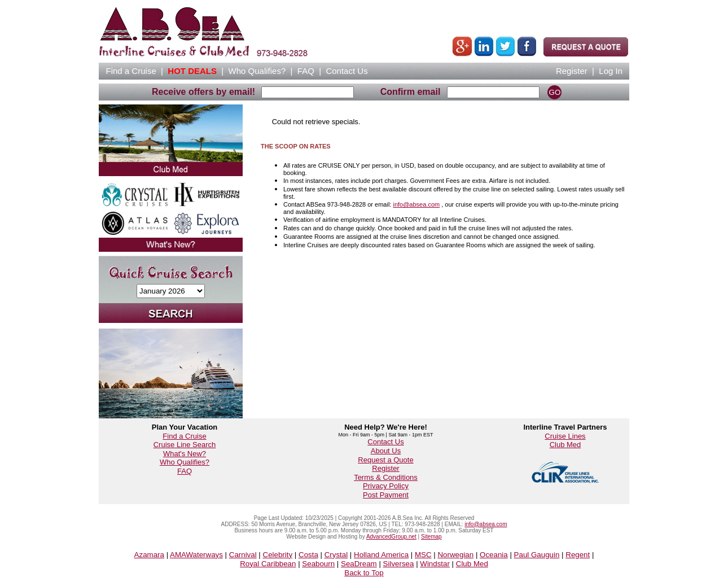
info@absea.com (416, 204)
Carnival (243, 555)
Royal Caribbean (268, 564)
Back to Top (364, 573)
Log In (611, 71)
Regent (578, 555)
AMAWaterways (196, 555)
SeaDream (359, 564)
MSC (423, 555)
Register (572, 71)
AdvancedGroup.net (391, 537)
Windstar (435, 564)
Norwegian (455, 555)
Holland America (381, 555)
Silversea (399, 564)
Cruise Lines (565, 436)
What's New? (185, 454)
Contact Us (385, 442)
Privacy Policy (386, 486)
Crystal (336, 555)
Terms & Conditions (386, 477)
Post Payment (386, 495)
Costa (308, 555)
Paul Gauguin (537, 555)
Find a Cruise (184, 436)
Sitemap (431, 537)
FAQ (306, 71)
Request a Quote (385, 460)
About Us (386, 451)
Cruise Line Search (185, 445)
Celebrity (278, 555)
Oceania (494, 555)
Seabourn (318, 564)
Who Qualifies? (185, 462)
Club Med (565, 445)
